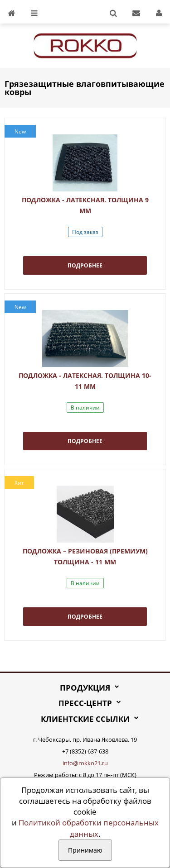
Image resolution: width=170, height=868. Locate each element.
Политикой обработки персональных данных (89, 828)
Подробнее (85, 265)
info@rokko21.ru (85, 763)
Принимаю (85, 850)
